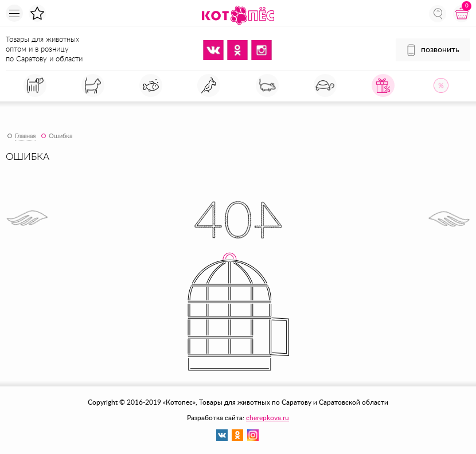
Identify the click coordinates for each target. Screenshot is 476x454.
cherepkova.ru (268, 418)
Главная (25, 136)
